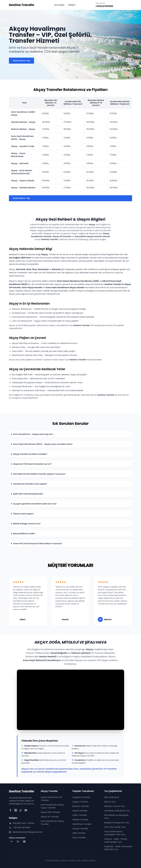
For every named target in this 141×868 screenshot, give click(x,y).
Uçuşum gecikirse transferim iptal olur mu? (35, 504)
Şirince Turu (110, 802)
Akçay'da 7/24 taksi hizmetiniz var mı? (32, 464)
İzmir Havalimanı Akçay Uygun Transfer (52, 806)
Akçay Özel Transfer (50, 812)
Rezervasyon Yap (21, 61)
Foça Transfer (79, 838)
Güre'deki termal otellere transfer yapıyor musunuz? (39, 474)
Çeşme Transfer (80, 802)
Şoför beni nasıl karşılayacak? (28, 494)
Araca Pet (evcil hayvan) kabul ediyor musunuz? (38, 543)
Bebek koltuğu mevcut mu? (27, 524)
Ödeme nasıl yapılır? (23, 514)
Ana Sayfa (59, 5)
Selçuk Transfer (80, 811)
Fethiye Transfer (80, 820)
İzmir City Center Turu (115, 827)
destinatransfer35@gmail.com (28, 832)
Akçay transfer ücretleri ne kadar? (30, 454)
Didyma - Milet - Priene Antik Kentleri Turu (116, 840)
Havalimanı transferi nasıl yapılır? (30, 484)
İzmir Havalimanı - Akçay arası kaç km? (33, 434)
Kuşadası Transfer (81, 797)
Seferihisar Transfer (82, 824)
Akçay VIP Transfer (50, 817)
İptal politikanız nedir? (24, 534)
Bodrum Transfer (81, 806)
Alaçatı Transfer (80, 829)
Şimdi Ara (124, 5)
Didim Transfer (80, 815)
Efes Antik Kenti (112, 797)
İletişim (72, 5)
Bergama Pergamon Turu (117, 823)
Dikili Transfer (79, 833)
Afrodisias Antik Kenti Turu (117, 811)
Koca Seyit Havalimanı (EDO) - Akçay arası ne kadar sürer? (43, 444)
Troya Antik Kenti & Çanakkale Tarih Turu (115, 833)
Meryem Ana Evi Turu (115, 806)
